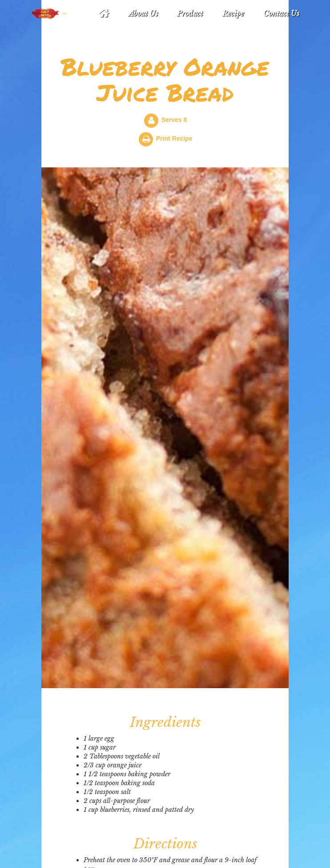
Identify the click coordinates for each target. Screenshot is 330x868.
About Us (143, 13)
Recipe (233, 13)
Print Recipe (174, 138)
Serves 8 (174, 120)
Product (190, 13)
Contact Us (281, 13)
